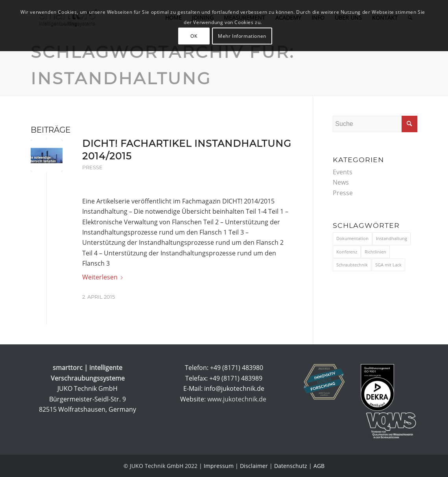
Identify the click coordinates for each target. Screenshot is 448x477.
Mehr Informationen (242, 36)
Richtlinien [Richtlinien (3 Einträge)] (375, 252)
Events (343, 172)
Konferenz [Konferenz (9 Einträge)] (347, 252)
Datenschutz (291, 466)
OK (194, 36)
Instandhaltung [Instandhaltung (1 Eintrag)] (392, 238)
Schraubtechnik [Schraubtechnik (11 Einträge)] (352, 265)
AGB (319, 466)
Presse (92, 167)
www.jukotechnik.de (238, 399)
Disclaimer (254, 466)
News (341, 182)
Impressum (219, 466)
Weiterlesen (104, 277)
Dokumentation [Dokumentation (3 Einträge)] (352, 238)
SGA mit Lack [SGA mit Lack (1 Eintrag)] (388, 265)
